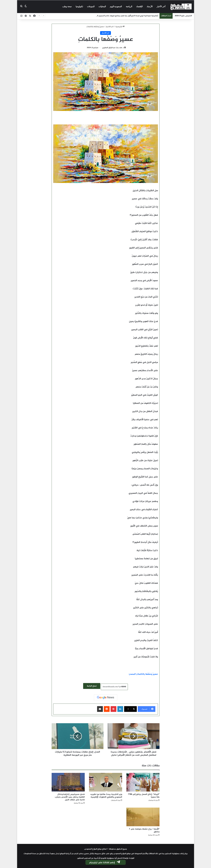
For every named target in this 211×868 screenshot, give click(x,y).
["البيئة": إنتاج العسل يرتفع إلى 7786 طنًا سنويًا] (143, 782)
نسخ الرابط (92, 686)
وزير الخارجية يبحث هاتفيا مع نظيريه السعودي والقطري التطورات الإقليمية (106, 796)
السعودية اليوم (116, 7)
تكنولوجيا (79, 7)
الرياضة (129, 7)
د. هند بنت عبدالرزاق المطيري (113, 48)
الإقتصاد (139, 7)
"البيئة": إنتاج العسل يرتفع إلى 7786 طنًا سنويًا (144, 796)
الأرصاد (150, 7)
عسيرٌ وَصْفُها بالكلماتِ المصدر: (143, 674)
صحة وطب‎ (67, 7)
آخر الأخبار (161, 7)
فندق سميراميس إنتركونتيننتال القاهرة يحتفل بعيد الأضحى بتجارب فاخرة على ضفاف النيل (70, 797)
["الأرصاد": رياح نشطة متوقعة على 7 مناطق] (143, 817)
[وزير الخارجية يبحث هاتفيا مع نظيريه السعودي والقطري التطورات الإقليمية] (106, 782)
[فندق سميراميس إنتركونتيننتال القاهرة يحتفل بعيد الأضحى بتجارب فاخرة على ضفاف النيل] (68, 782)
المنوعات (91, 7)
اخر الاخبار (110, 27)
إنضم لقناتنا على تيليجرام (105, 863)
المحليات (102, 7)
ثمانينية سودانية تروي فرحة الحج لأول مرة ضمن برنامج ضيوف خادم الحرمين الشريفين (124, 16)
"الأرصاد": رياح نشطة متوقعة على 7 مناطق (144, 830)
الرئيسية (120, 27)
